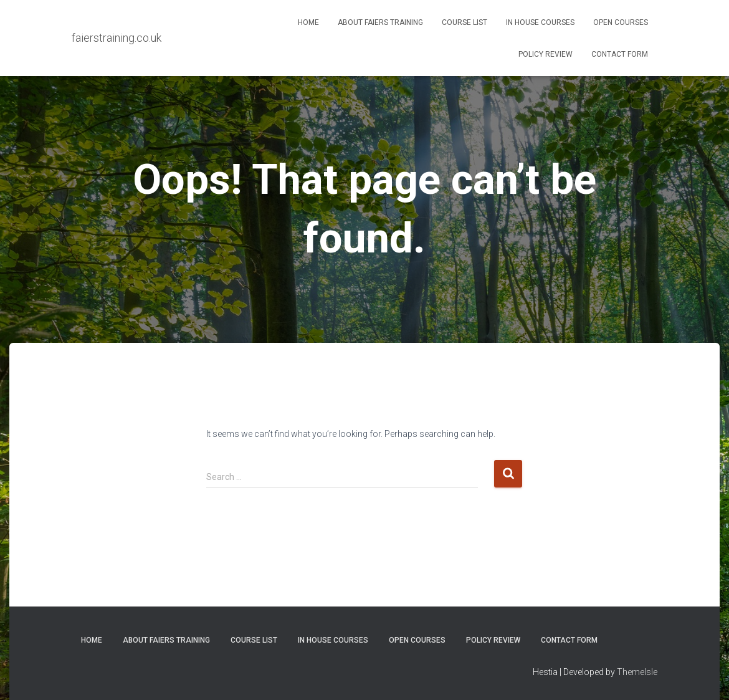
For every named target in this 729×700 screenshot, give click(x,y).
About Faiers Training (380, 22)
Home (308, 22)
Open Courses (621, 22)
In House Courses (540, 22)
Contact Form (620, 54)
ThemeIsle (637, 672)
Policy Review (546, 54)
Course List (465, 22)
